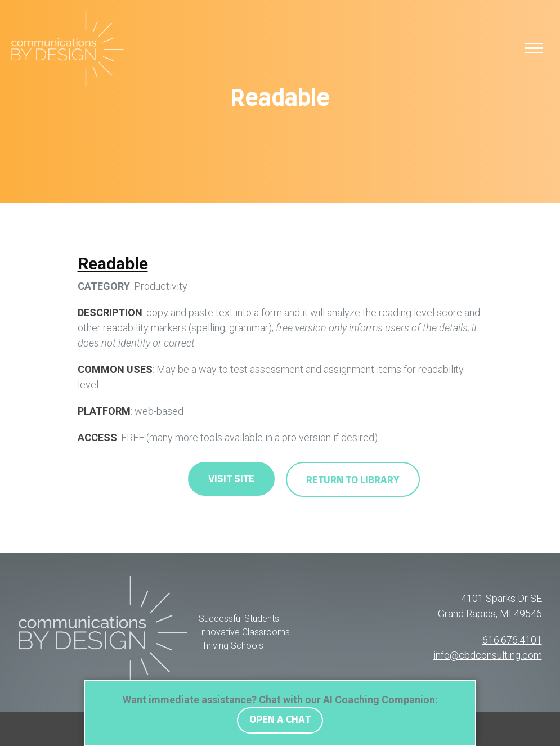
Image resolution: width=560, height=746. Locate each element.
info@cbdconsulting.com (488, 655)
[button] (534, 48)
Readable (113, 264)
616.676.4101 (512, 640)
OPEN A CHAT (280, 720)
